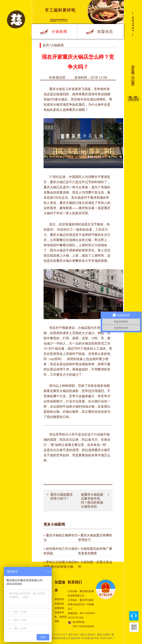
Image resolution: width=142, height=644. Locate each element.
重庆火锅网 (103, 635)
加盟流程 (59, 604)
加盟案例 (59, 608)
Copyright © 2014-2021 (55, 635)
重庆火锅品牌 (88, 635)
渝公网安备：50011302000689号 (81, 624)
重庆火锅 (56, 89)
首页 (46, 45)
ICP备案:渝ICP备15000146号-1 (98, 638)
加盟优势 (59, 599)
